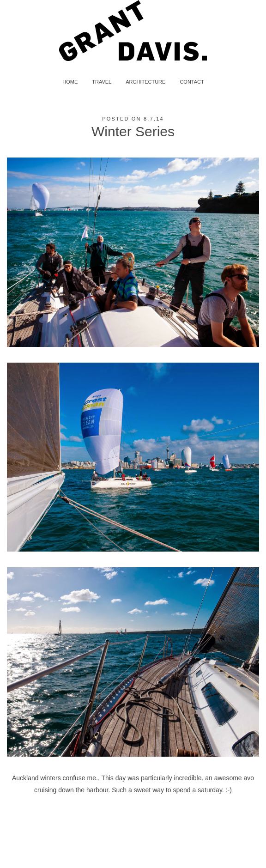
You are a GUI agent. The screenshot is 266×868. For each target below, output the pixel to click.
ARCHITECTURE (145, 82)
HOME (70, 82)
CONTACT (192, 82)
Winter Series (133, 131)
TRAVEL (102, 82)
